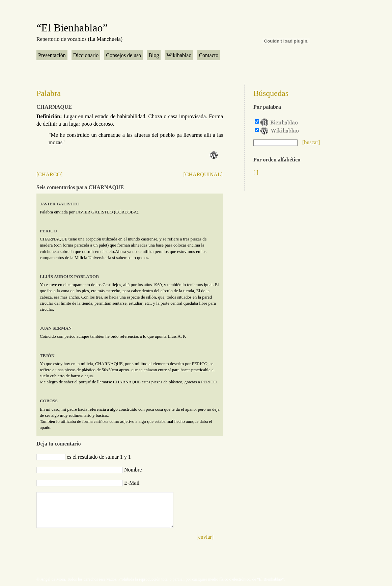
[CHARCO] (49, 174)
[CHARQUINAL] (203, 174)
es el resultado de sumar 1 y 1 (99, 457)
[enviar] (205, 537)
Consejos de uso (123, 55)
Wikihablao (179, 55)
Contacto (208, 55)
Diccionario (86, 55)
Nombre (133, 470)
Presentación (52, 55)
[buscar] (311, 142)
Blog (154, 55)
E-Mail (132, 483)
